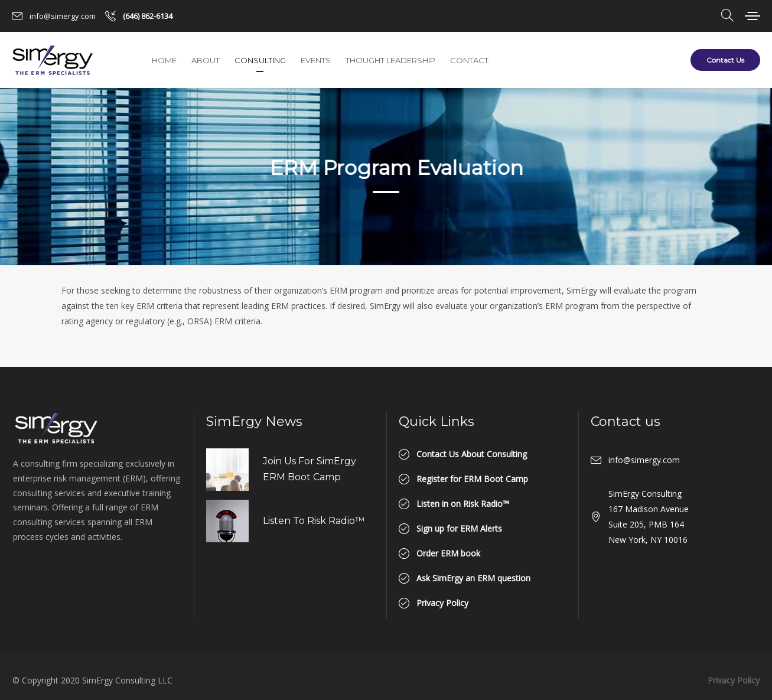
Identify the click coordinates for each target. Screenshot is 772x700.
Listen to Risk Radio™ (314, 521)
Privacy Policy (734, 680)
